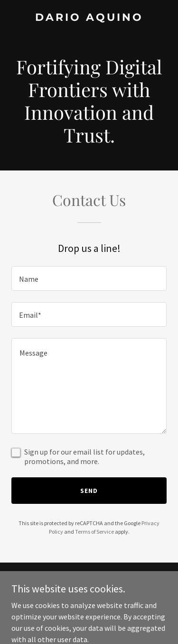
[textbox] (89, 278)
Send (89, 491)
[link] (89, 18)
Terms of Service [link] (94, 532)
